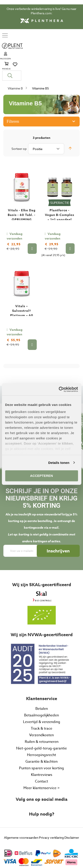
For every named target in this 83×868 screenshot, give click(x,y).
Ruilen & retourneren (42, 714)
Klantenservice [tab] (42, 671)
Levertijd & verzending (42, 694)
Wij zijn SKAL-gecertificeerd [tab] (42, 557)
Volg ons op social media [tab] (42, 771)
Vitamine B (16, 60)
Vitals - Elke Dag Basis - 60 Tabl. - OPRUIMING (22, 187)
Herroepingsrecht (41, 727)
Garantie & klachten (41, 734)
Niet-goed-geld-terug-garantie (41, 720)
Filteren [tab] (13, 93)
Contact (41, 753)
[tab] (41, 824)
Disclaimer (72, 809)
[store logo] (31, 36)
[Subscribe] (58, 523)
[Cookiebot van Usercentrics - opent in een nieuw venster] (59, 389)
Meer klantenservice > (42, 760)
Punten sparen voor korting (41, 740)
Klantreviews (42, 747)
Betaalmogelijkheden (41, 687)
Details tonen (59, 463)
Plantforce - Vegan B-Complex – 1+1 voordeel (60, 187)
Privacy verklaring (51, 809)
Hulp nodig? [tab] (42, 786)
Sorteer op (19, 121)
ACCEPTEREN (41, 476)
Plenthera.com (41, 13)
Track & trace (41, 701)
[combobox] (41, 48)
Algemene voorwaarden (21, 809)
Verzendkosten (41, 707)
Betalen (42, 681)
